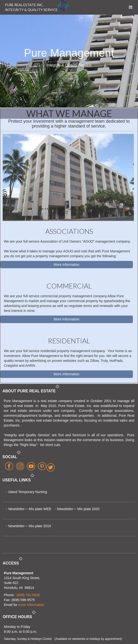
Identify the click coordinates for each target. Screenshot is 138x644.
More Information (67, 265)
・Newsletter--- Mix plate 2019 (28, 526)
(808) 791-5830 (28, 595)
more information (31, 605)
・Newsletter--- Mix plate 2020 (77, 509)
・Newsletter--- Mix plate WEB (28, 509)
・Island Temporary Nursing (26, 492)
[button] (131, 7)
